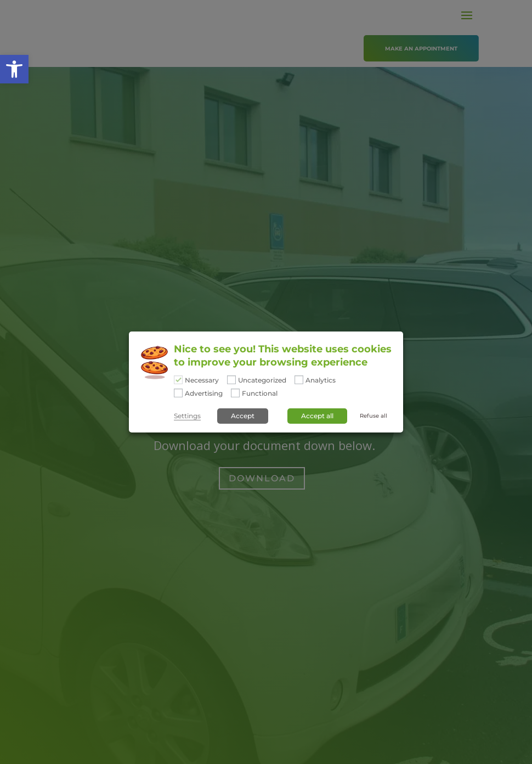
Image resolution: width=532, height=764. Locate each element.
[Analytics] (299, 380)
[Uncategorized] (231, 380)
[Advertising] (178, 392)
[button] (14, 69)
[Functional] (235, 392)
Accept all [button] (317, 416)
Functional (260, 394)
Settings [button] (187, 416)
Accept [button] (243, 416)
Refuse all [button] (373, 416)
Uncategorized (262, 380)
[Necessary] (178, 380)
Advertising (204, 394)
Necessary (202, 380)
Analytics (321, 380)
